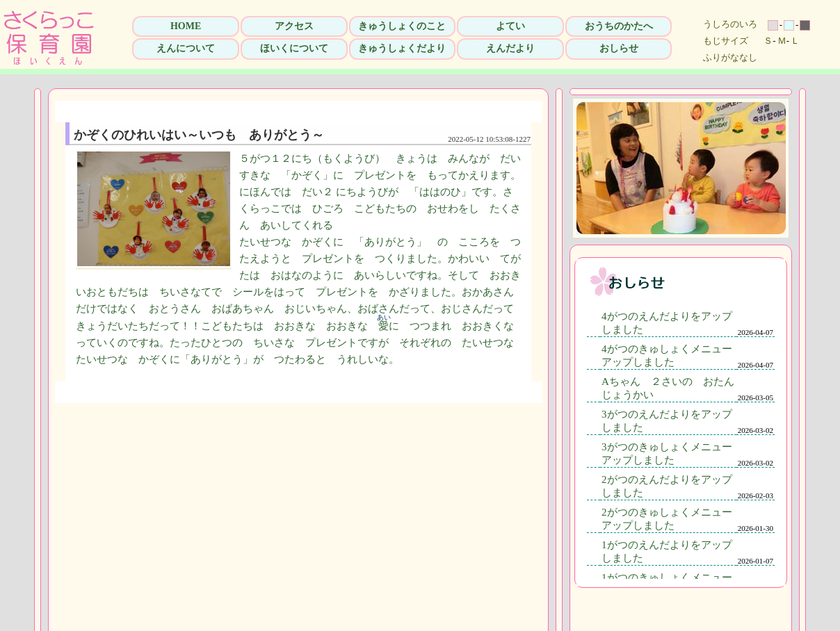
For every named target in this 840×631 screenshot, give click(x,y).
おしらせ (619, 48)
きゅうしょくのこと (402, 26)
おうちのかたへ (619, 26)
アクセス (294, 26)
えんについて (186, 48)
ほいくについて (294, 48)
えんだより (510, 48)
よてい (510, 26)
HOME (186, 26)
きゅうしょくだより (402, 48)
